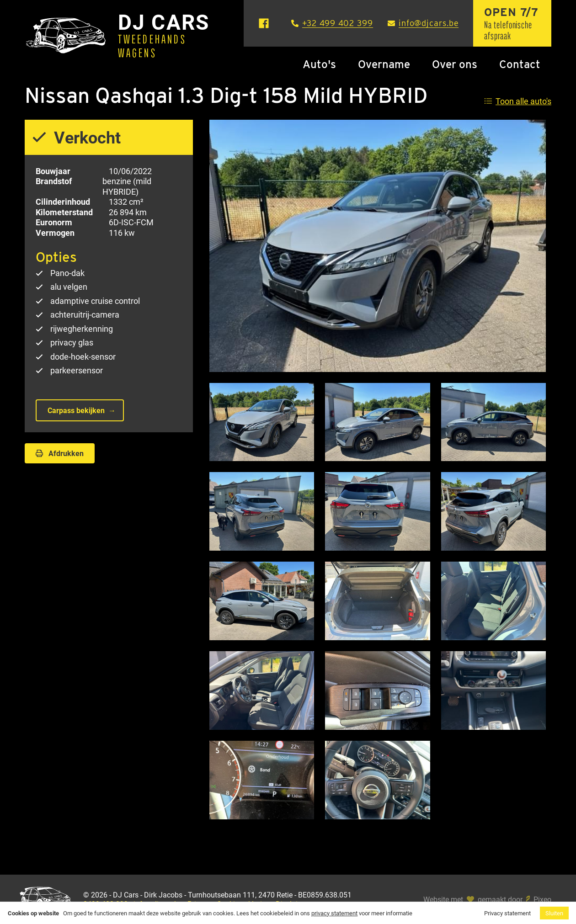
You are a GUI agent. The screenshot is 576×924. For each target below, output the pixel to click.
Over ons (455, 64)
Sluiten (554, 913)
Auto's (319, 64)
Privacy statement (507, 913)
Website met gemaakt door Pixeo (487, 899)
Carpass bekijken (76, 410)
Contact (520, 64)
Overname (384, 64)
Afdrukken (60, 453)
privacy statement (334, 913)
